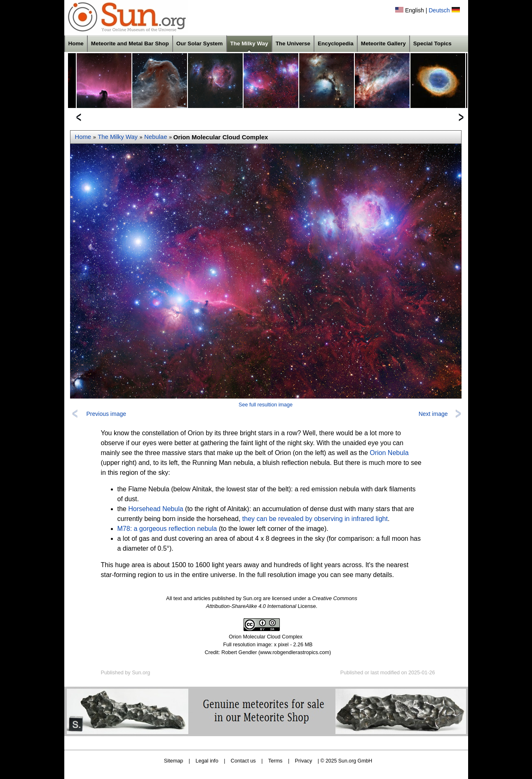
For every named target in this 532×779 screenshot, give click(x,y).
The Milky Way (249, 43)
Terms (275, 761)
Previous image (107, 414)
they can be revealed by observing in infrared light (315, 519)
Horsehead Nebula (156, 509)
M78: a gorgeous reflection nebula (167, 529)
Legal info (207, 761)
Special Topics (432, 43)
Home (76, 43)
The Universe (293, 43)
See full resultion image (266, 405)
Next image (433, 414)
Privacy (304, 761)
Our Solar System (200, 43)
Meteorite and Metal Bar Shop (130, 43)
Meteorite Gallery (383, 43)
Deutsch (439, 10)
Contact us (243, 761)
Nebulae (156, 137)
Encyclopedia (336, 43)
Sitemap (174, 761)
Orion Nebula (389, 453)
